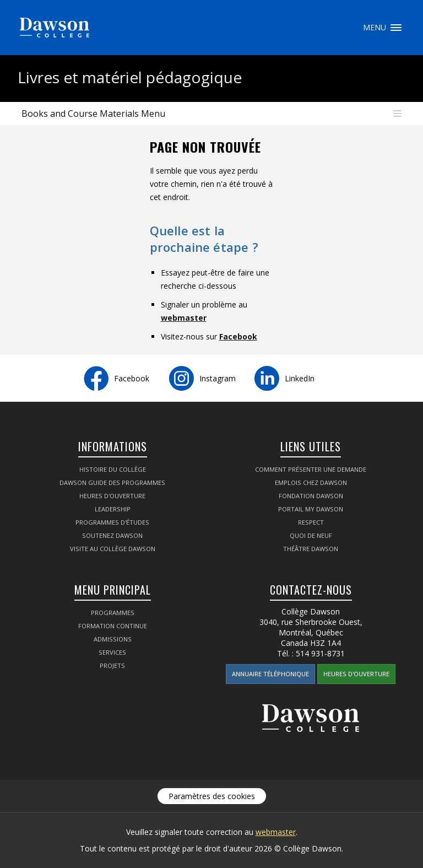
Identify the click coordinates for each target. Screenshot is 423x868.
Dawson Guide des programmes (112, 482)
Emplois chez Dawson (311, 482)
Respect (311, 522)
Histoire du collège (113, 469)
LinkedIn (300, 378)
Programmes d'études (112, 522)
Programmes (113, 613)
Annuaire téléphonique (270, 674)
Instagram (218, 378)
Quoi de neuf (311, 535)
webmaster (184, 318)
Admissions (113, 639)
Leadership (113, 509)
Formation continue (113, 626)
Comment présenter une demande (311, 469)
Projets (112, 665)
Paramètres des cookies (212, 796)
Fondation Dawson (311, 496)
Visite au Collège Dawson (113, 549)
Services (112, 652)
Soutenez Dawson (112, 535)
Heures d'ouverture (112, 496)
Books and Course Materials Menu (93, 114)
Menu (396, 28)
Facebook (238, 336)
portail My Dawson (311, 509)
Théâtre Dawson (311, 549)
